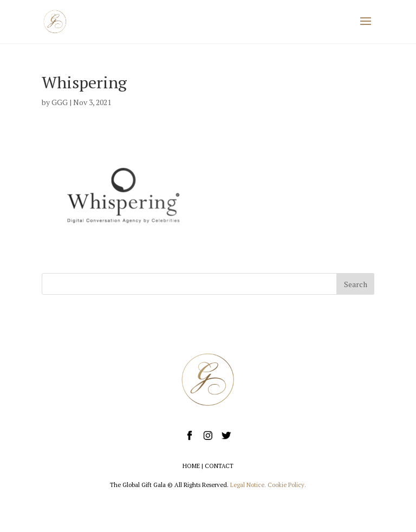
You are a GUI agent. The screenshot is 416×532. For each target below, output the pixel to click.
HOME (191, 466)
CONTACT (219, 466)
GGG (60, 102)
